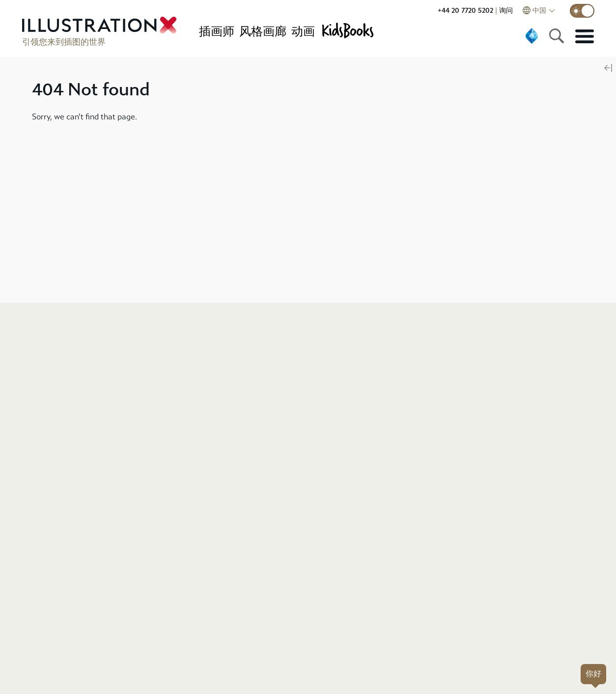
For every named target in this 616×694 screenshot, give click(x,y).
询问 (506, 11)
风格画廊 (263, 31)
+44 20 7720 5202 (465, 11)
